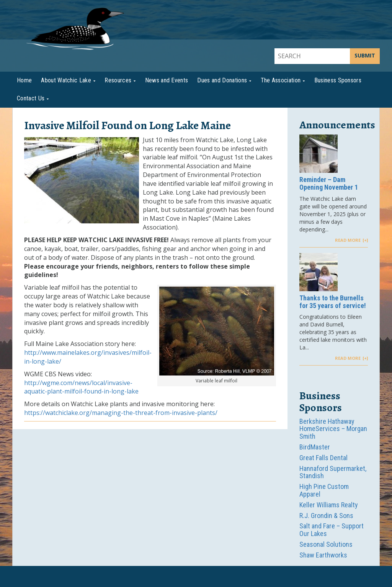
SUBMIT (365, 55)
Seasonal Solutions (326, 544)
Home (24, 80)
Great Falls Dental (323, 458)
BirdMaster (315, 447)
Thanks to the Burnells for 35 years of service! (333, 302)
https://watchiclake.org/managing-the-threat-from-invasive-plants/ (121, 413)
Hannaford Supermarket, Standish (333, 472)
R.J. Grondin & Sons (326, 516)
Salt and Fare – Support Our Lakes (332, 530)
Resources (118, 80)
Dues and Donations (222, 80)
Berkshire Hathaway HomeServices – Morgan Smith (333, 429)
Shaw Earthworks (323, 555)
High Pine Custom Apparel (324, 490)
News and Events (167, 80)
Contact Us (31, 98)
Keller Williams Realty (329, 505)
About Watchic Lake (66, 80)
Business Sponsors (338, 80)
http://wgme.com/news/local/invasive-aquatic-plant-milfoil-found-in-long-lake (81, 387)
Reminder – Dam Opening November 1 (329, 184)
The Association (281, 80)
